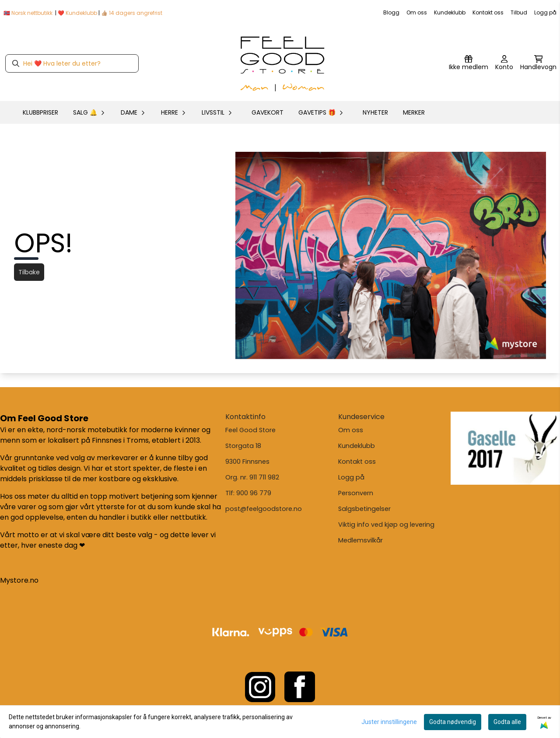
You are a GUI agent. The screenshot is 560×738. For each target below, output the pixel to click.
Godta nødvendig (453, 722)
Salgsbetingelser (364, 509)
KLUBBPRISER (40, 112)
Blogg (391, 12)
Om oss (417, 12)
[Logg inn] (469, 63)
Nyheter (375, 112)
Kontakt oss (488, 12)
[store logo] (283, 63)
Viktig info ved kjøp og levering (386, 525)
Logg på (545, 12)
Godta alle (507, 722)
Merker (414, 112)
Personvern (356, 493)
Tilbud (519, 12)
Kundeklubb (450, 12)
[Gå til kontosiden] (504, 63)
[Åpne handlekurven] (538, 63)
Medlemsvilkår (360, 540)
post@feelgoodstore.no (264, 509)
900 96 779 (254, 493)
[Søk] (72, 63)
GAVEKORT (268, 112)
